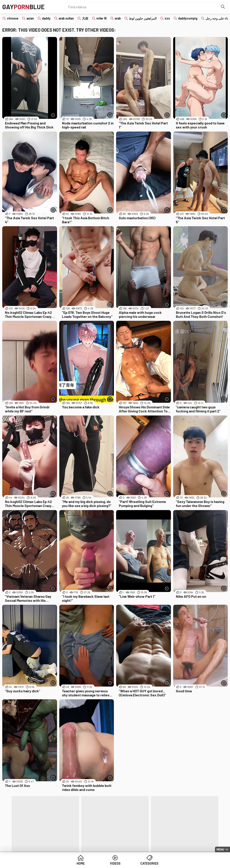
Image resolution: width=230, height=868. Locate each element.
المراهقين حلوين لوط (143, 18)
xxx (167, 18)
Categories (149, 863)
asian (30, 18)
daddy (46, 18)
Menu (220, 849)
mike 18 (102, 18)
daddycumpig (188, 18)
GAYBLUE (23, 7)
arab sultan (66, 18)
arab (118, 18)
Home (81, 863)
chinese (13, 18)
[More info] (53, 115)
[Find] (223, 7)
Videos (115, 863)
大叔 (85, 18)
